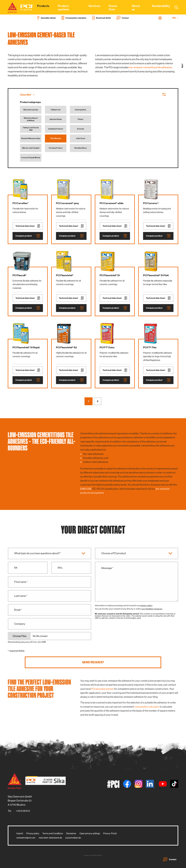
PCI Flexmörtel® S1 (110, 275)
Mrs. (60, 568)
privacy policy (146, 605)
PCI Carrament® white (112, 203)
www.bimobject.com (26, 838)
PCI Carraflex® (21, 203)
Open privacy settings (90, 833)
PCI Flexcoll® (19, 275)
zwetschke (99, 855)
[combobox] (175, 7)
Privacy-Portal (110, 833)
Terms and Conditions (53, 833)
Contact (170, 859)
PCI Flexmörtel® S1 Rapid (26, 347)
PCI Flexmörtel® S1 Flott (156, 275)
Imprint (20, 833)
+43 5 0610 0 (23, 811)
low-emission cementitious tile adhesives (150, 67)
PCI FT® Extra (107, 347)
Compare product (28, 236)
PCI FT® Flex (150, 347)
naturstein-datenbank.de (50, 838)
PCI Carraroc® (151, 203)
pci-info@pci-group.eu (152, 609)
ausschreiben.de (73, 838)
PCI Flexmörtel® (65, 275)
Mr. (16, 568)
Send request (93, 662)
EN (175, 18)
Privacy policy (33, 833)
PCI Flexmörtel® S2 (66, 347)
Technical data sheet (28, 226)
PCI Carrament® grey (67, 203)
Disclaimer (71, 833)
